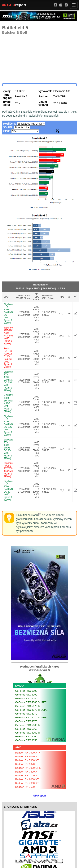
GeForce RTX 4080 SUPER (31, 702)
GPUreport (39, 796)
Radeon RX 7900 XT (27, 760)
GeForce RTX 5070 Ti (28, 706)
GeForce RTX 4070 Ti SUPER (32, 710)
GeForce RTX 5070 (26, 714)
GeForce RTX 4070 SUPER (31, 717)
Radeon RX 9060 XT (27, 779)
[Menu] (74, 5)
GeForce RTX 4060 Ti (28, 733)
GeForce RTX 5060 (26, 729)
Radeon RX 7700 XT (27, 775)
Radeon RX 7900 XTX (28, 753)
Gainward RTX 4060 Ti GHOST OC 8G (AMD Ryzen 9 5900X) (9, 449)
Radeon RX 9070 (25, 764)
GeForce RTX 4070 (26, 721)
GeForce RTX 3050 (26, 740)
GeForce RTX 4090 (26, 695)
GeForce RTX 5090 (26, 691)
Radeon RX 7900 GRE (28, 768)
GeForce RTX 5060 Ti (28, 725)
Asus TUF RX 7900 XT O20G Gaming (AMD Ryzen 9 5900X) (8, 358)
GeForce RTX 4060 (26, 736)
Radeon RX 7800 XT (27, 772)
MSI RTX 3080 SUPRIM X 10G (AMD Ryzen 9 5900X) (8, 403)
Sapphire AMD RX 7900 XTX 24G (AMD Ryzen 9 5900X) (8, 336)
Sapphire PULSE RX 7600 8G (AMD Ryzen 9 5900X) (8, 470)
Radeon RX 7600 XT (27, 783)
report (14, 5)
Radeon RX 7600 (25, 787)
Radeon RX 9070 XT (27, 756)
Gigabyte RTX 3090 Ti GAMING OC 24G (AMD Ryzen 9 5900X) (8, 381)
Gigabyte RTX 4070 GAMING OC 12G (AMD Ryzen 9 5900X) (8, 426)
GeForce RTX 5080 (26, 698)
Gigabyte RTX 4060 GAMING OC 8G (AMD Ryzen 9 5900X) (8, 490)
